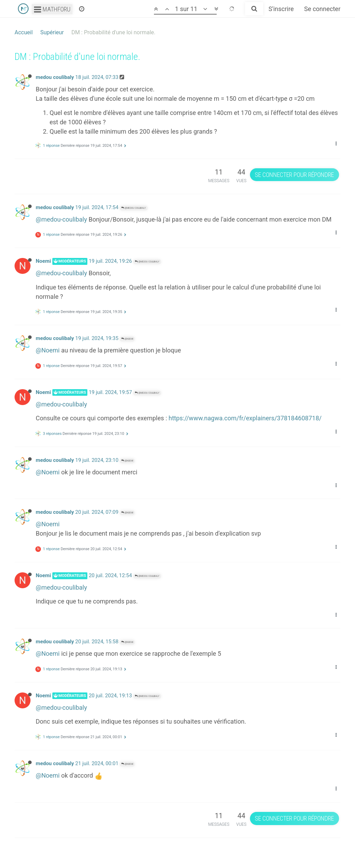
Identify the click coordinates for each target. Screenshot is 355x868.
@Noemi (127, 339)
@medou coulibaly (134, 208)
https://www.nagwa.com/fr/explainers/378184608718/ (245, 418)
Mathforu (52, 9)
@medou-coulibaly (61, 219)
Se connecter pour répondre (294, 175)
